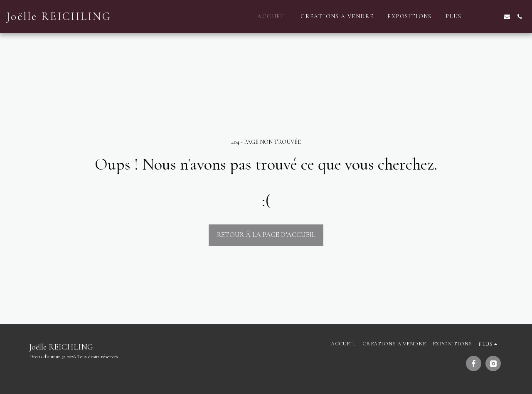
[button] (482, 17)
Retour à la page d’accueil (266, 235)
